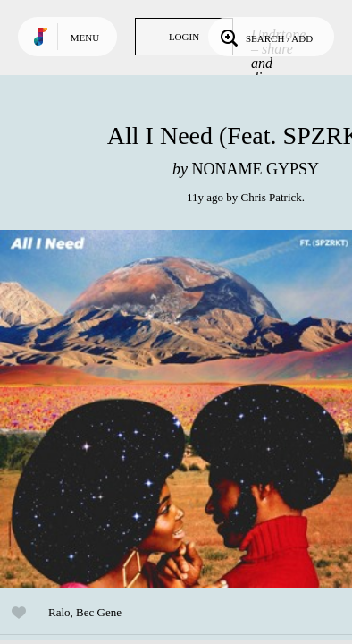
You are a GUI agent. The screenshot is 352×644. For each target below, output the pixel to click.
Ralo (59, 612)
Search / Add (265, 37)
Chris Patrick (272, 197)
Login (184, 37)
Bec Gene (99, 612)
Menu (85, 38)
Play (179, 409)
